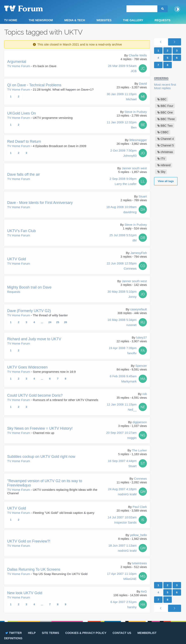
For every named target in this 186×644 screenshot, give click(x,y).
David (143, 84)
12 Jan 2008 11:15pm (122, 407)
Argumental (17, 62)
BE (143, 125)
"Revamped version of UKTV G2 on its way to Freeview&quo (45, 483)
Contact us (122, 633)
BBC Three (168, 119)
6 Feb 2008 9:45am (123, 379)
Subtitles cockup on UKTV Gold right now (41, 457)
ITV (163, 159)
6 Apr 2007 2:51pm (123, 605)
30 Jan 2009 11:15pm (122, 97)
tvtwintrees (139, 563)
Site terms (50, 633)
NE (143, 407)
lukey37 (142, 337)
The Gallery (133, 20)
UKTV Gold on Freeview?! (29, 541)
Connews (140, 479)
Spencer (141, 366)
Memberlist (147, 633)
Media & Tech (75, 20)
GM (143, 492)
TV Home (11, 20)
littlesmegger (138, 140)
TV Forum (30, 8)
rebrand (166, 165)
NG (143, 435)
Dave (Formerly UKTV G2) (29, 311)
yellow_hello (138, 535)
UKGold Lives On (22, 113)
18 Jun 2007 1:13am (122, 548)
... (42, 322)
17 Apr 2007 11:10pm (122, 577)
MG (143, 576)
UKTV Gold (17, 259)
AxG (144, 591)
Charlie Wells (138, 55)
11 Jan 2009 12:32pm (122, 125)
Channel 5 (167, 145)
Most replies (162, 88)
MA (143, 379)
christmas (167, 152)
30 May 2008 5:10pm (122, 295)
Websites (104, 20)
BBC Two (167, 126)
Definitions (13, 638)
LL (143, 181)
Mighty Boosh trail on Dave (29, 287)
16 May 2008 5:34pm (122, 323)
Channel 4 (167, 139)
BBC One (167, 112)
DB (143, 238)
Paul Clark (140, 507)
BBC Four (167, 106)
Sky (163, 172)
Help (32, 633)
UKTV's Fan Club (21, 231)
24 (50, 322)
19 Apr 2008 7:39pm (123, 351)
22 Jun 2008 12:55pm (122, 266)
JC (143, 68)
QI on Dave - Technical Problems (34, 85)
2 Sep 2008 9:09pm (123, 182)
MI (143, 97)
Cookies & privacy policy (86, 633)
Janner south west (134, 168)
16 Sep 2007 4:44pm (122, 464)
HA (143, 605)
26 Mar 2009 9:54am (122, 69)
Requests (163, 20)
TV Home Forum (19, 66)
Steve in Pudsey (136, 112)
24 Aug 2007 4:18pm (122, 492)
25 (58, 322)
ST (143, 463)
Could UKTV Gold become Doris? (35, 395)
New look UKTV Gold (25, 593)
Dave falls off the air (24, 174)
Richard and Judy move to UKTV (34, 339)
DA (143, 210)
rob (145, 394)
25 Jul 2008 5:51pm (123, 238)
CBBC (165, 132)
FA (143, 351)
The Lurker (139, 450)
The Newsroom (41, 20)
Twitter (13, 633)
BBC (164, 99)
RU (143, 322)
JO (143, 153)
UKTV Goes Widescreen (27, 367)
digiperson (140, 422)
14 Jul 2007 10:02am (122, 520)
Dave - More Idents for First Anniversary (40, 203)
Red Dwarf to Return (24, 141)
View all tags (166, 181)
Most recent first (165, 85)
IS (143, 520)
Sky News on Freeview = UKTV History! (40, 428)
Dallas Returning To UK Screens (34, 569)
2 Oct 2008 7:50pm (123, 153)
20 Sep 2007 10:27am (121, 436)
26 (66, 322)
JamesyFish (139, 253)
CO (143, 266)
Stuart (143, 196)
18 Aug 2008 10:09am (121, 210)
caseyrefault (139, 309)
